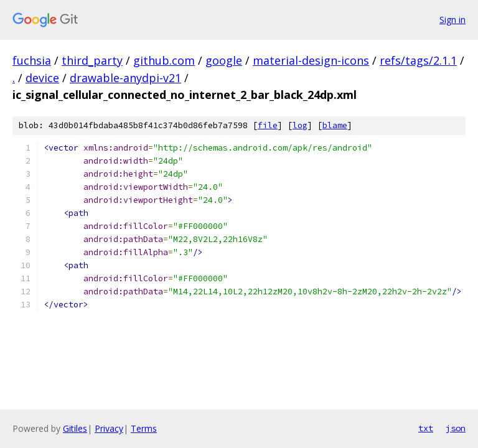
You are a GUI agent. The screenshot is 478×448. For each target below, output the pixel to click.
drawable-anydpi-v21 (125, 78)
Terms (144, 428)
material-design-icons (311, 60)
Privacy (109, 428)
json (456, 428)
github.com (164, 60)
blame (335, 125)
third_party (92, 60)
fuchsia (32, 60)
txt (426, 428)
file (268, 125)
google (224, 60)
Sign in (452, 20)
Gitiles (75, 428)
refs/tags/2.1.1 (418, 60)
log (300, 125)
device (42, 78)
